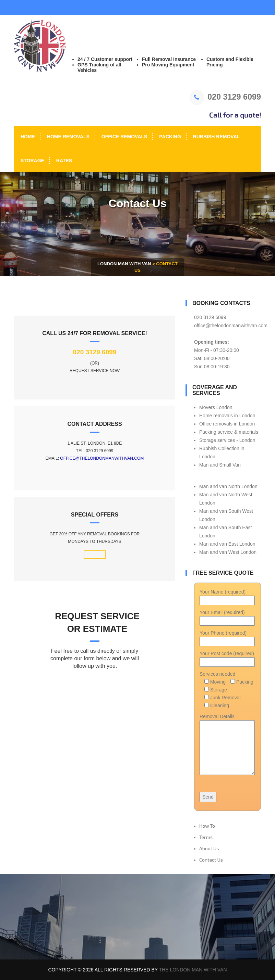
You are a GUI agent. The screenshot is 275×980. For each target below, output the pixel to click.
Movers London (216, 407)
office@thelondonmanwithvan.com (102, 458)
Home (27, 137)
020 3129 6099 (225, 97)
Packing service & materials (229, 432)
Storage (32, 161)
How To (207, 826)
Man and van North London (228, 486)
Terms (206, 837)
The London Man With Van (193, 970)
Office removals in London (227, 424)
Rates (63, 161)
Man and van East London (227, 544)
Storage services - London (227, 440)
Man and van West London (228, 552)
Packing (169, 137)
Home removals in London (227, 416)
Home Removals (68, 137)
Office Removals (124, 137)
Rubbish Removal (216, 137)
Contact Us (211, 860)
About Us (209, 848)
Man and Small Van (220, 465)
